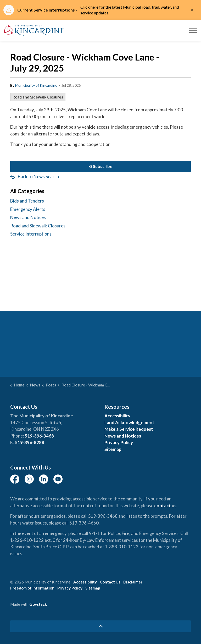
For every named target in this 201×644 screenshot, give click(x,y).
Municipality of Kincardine (36, 85)
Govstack (38, 604)
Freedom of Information (32, 588)
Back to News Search (38, 176)
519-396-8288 (30, 442)
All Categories (27, 191)
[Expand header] (193, 30)
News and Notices (28, 217)
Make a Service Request (129, 429)
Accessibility (117, 416)
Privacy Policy (119, 442)
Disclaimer (133, 582)
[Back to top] (100, 626)
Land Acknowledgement (129, 422)
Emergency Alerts (28, 209)
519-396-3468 (39, 436)
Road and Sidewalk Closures (38, 97)
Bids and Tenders (27, 201)
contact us (165, 506)
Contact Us (110, 582)
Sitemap (113, 449)
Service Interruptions (31, 234)
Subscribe (100, 166)
